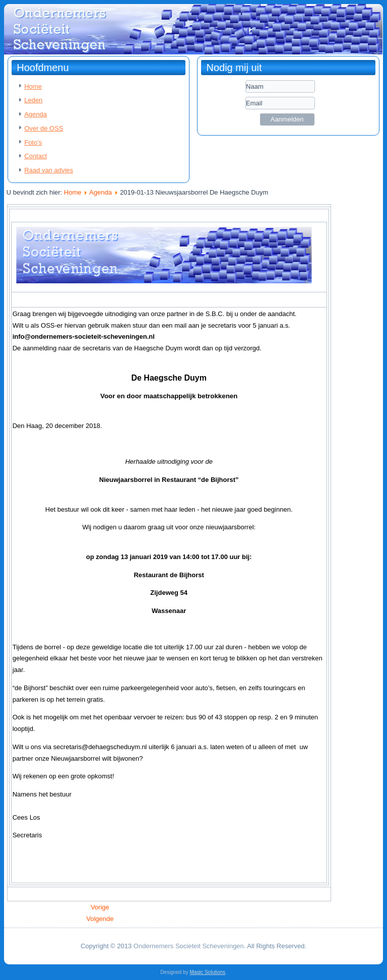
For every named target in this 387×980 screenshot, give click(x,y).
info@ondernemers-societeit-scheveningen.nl (84, 336)
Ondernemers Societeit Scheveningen (189, 946)
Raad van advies (49, 170)
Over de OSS (44, 128)
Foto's (33, 142)
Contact (36, 156)
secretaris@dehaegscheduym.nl (100, 747)
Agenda (36, 114)
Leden (33, 100)
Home (33, 86)
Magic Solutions (208, 972)
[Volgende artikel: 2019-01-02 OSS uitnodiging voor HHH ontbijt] (100, 919)
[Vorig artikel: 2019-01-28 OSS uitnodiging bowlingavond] (100, 907)
